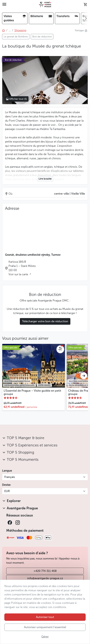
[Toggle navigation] (4, 5)
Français (10, 477)
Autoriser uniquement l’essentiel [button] (45, 627)
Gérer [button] (45, 637)
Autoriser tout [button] (45, 617)
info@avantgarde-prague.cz (45, 578)
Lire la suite (45, 179)
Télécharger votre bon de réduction (45, 321)
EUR (7, 491)
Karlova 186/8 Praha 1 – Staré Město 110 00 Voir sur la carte (22, 268)
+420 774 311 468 (45, 571)
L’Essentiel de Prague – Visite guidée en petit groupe (32, 392)
